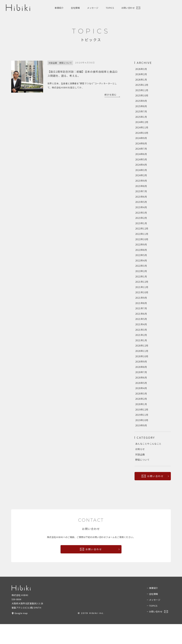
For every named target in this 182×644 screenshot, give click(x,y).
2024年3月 (141, 175)
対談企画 (53, 63)
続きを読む (111, 94)
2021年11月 (142, 299)
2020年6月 (141, 394)
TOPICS (110, 8)
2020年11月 (142, 366)
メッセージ (93, 8)
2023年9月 (141, 187)
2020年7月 (141, 388)
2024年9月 (141, 142)
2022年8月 (141, 259)
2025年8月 (141, 108)
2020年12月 (142, 360)
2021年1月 (141, 354)
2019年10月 (142, 439)
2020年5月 (141, 399)
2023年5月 (141, 209)
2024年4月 (141, 170)
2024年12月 (142, 125)
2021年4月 (141, 338)
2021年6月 (141, 327)
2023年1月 (141, 231)
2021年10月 (142, 304)
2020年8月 (141, 383)
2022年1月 (141, 287)
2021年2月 (141, 349)
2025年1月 (141, 119)
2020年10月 (142, 371)
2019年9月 (141, 444)
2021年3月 (141, 343)
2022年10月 (142, 248)
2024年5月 (141, 164)
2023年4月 (141, 215)
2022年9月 (141, 254)
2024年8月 (141, 147)
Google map (21, 633)
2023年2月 (141, 226)
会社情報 (75, 8)
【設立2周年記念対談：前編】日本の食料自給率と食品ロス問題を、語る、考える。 (83, 73)
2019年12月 (142, 427)
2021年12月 (142, 293)
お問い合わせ (131, 8)
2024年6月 (141, 159)
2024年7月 (141, 153)
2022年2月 (141, 282)
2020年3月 (141, 410)
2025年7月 (141, 114)
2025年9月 (141, 103)
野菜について (66, 63)
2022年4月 (141, 271)
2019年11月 (142, 433)
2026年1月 (141, 80)
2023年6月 (141, 203)
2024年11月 (142, 131)
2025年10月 (142, 97)
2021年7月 (141, 321)
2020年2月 (141, 416)
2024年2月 (141, 181)
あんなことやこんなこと (148, 463)
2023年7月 (141, 198)
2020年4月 (141, 405)
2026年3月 (141, 69)
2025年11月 (142, 91)
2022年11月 (142, 243)
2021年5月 (141, 332)
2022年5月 (141, 265)
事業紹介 (59, 8)
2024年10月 (142, 136)
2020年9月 (141, 377)
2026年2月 (141, 75)
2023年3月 (141, 220)
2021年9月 (141, 310)
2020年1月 (141, 422)
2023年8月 (141, 192)
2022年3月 (141, 276)
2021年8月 (141, 315)
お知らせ (140, 468)
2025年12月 (142, 86)
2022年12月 (142, 237)
